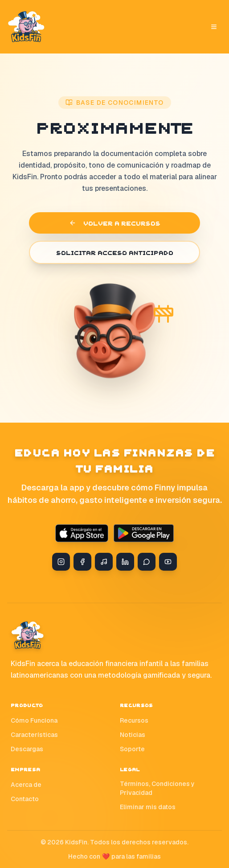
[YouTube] (168, 562)
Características (34, 735)
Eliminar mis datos (148, 807)
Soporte (132, 749)
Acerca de (26, 785)
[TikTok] (104, 562)
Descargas (27, 749)
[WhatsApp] (147, 562)
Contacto (25, 799)
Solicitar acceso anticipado (115, 252)
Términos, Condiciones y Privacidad (157, 788)
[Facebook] (82, 562)
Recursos (134, 720)
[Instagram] (61, 562)
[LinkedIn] (125, 562)
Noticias (133, 735)
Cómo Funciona (34, 720)
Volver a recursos (115, 223)
